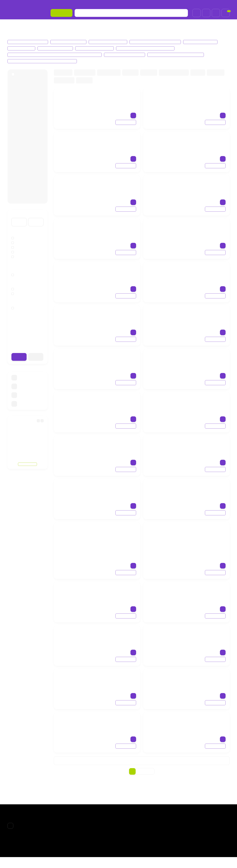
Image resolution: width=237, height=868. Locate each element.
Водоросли (20, 246)
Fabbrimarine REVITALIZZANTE (98, 48)
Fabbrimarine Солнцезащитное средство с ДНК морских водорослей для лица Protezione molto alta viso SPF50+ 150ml (113, 402)
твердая (18, 282)
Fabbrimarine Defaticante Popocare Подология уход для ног (44, 61)
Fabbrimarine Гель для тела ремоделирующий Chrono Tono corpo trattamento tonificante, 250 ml (112, 186)
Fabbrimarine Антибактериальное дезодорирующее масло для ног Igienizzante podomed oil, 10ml (113, 679)
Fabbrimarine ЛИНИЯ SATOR (69, 42)
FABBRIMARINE (20, 79)
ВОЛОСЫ (127, 832)
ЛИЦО (125, 828)
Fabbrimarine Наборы (22, 48)
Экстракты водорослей (27, 260)
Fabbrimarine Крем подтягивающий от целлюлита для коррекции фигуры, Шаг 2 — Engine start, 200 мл (112, 272)
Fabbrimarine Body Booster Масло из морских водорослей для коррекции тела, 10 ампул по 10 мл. (112, 316)
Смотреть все (27, 465)
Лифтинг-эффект (23, 297)
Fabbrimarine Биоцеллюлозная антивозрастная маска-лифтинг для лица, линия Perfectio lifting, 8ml (113, 592)
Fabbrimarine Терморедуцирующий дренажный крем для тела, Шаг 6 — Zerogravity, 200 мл (203, 359)
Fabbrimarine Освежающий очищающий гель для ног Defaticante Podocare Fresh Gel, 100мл (202, 636)
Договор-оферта (77, 4)
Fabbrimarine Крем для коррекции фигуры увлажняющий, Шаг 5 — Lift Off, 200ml (113, 359)
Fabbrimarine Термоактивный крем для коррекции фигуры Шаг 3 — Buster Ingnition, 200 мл (203, 227)
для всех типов (22, 316)
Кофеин (18, 255)
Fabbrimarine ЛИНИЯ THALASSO (28, 42)
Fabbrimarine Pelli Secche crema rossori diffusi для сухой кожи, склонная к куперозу (57, 55)
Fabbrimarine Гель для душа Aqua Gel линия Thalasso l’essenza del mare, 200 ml (200, 488)
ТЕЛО (125, 836)
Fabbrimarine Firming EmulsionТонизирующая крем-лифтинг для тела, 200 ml (201, 314)
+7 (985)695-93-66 (218, 4)
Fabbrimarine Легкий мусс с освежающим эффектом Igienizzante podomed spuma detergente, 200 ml (111, 723)
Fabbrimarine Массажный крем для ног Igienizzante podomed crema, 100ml (202, 678)
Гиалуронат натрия (24, 250)
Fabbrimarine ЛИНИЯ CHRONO (110, 42)
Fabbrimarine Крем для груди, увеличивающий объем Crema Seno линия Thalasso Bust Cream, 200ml (201, 99)
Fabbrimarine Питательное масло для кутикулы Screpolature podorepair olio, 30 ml (202, 723)
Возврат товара (56, 4)
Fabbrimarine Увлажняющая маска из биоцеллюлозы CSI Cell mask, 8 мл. (203, 531)
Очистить (36, 364)
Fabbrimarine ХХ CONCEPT (204, 42)
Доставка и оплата (34, 4)
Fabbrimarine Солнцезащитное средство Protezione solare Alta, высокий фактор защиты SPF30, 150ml (113, 446)
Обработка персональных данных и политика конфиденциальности (126, 4)
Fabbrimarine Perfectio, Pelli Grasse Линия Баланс (149, 48)
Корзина (163, 824)
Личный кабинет (167, 828)
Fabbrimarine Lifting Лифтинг (57, 48)
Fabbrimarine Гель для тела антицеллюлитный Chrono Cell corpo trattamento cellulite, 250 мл (112, 142)
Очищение (19, 301)
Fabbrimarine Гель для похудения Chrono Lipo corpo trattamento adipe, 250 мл (201, 141)
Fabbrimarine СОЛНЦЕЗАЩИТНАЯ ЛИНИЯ (158, 42)
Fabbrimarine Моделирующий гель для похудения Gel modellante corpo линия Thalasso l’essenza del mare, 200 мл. (114, 99)
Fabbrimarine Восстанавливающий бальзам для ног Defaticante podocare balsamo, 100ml (112, 636)
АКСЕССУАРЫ (129, 845)
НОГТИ (126, 841)
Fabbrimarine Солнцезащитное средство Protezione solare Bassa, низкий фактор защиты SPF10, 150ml (112, 489)
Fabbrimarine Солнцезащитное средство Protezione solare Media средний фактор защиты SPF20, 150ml (203, 446)
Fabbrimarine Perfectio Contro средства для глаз (182, 55)
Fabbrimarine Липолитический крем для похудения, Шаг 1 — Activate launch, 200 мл (202, 271)
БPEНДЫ (23, 24)
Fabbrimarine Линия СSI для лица (129, 55)
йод (15, 264)
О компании (14, 4)
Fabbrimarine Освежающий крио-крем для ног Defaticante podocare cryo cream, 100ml (202, 591)
